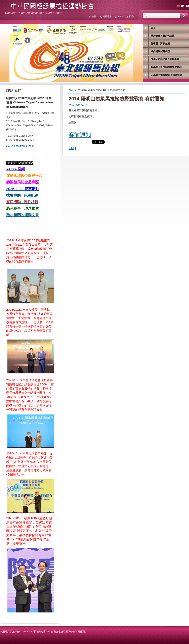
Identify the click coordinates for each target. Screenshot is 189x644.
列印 (131, 16)
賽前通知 (80, 135)
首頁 (71, 90)
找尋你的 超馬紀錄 (22, 195)
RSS (120, 16)
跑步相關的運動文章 (23, 215)
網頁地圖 (107, 16)
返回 (71, 148)
